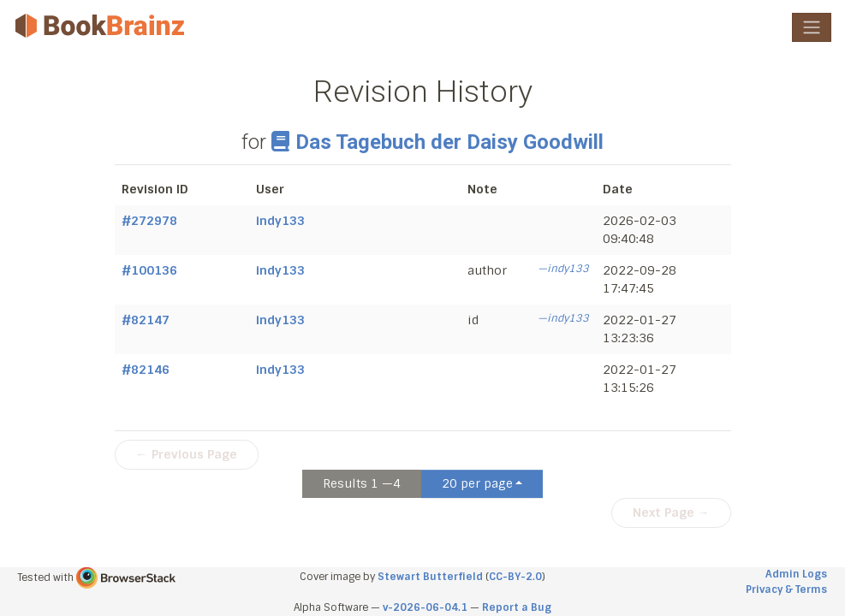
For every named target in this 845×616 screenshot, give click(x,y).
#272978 (149, 221)
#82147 (146, 320)
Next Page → (671, 512)
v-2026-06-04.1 (425, 607)
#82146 (146, 370)
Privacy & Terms (786, 589)
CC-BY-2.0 (515, 577)
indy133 (280, 221)
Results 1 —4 (362, 483)
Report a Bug (517, 607)
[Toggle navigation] (812, 27)
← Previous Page (187, 454)
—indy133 (563, 269)
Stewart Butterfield (430, 577)
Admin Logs (796, 574)
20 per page (477, 483)
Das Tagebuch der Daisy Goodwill (437, 142)
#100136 (149, 270)
